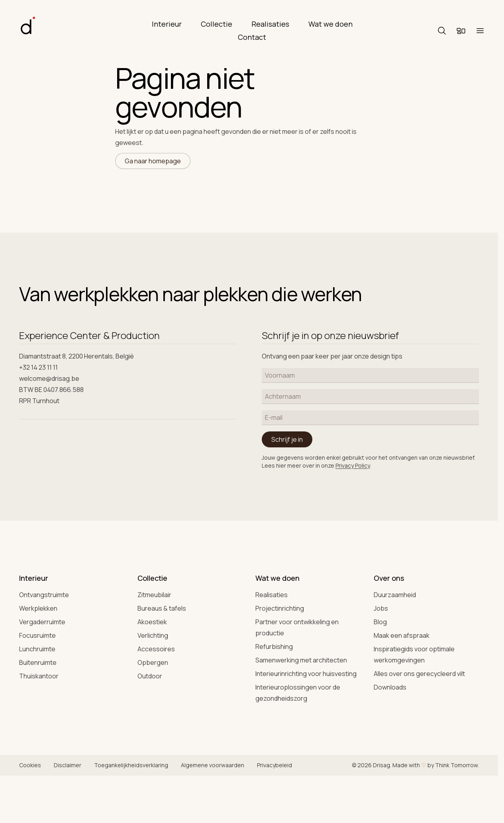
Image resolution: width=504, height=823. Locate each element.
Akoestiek (152, 622)
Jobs (381, 608)
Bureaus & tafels (162, 608)
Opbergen (153, 662)
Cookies (30, 765)
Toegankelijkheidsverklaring (131, 765)
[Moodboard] (461, 31)
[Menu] (480, 31)
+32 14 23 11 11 (38, 367)
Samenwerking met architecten (301, 660)
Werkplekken (38, 608)
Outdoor (150, 676)
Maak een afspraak (402, 635)
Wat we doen (330, 24)
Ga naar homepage (153, 161)
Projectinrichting (280, 608)
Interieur (167, 24)
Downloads (390, 687)
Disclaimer (68, 765)
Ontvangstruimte (44, 595)
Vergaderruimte (42, 622)
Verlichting (153, 635)
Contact (252, 37)
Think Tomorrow (456, 765)
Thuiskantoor (39, 676)
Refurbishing (274, 647)
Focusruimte (37, 635)
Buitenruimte (38, 662)
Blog (380, 622)
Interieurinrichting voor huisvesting (306, 674)
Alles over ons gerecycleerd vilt (419, 674)
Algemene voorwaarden (213, 765)
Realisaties (270, 24)
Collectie (217, 24)
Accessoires (156, 649)
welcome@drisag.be (49, 378)
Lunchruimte (37, 649)
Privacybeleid (275, 765)
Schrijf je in (287, 439)
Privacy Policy (353, 465)
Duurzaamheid (395, 595)
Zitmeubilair (154, 595)
